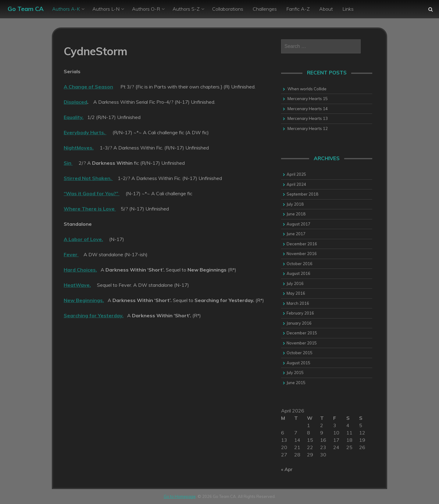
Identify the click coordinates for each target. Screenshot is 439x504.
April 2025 (296, 174)
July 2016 (295, 283)
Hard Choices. (80, 270)
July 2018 (295, 204)
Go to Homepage (180, 496)
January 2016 (299, 323)
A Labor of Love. (83, 239)
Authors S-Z (186, 9)
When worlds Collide (307, 89)
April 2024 (296, 184)
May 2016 (296, 293)
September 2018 (302, 194)
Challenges (265, 9)
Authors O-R (146, 9)
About (326, 9)
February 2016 (300, 313)
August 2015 (298, 363)
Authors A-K (66, 9)
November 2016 (302, 254)
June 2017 (296, 234)
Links (348, 9)
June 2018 (296, 214)
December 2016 (302, 244)
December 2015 (302, 333)
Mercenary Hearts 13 (308, 118)
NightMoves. (79, 148)
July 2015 (295, 373)
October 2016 (300, 264)
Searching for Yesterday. (94, 315)
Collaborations (228, 9)
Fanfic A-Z (298, 9)
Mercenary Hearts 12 (308, 128)
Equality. (74, 117)
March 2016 (298, 303)
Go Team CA (26, 9)
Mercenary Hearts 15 (308, 99)
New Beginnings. (84, 300)
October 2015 (300, 353)
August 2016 (298, 273)
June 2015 (296, 383)
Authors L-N (106, 9)
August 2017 (298, 224)
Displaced (75, 102)
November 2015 (302, 343)
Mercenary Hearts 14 (308, 109)
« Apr (287, 469)
